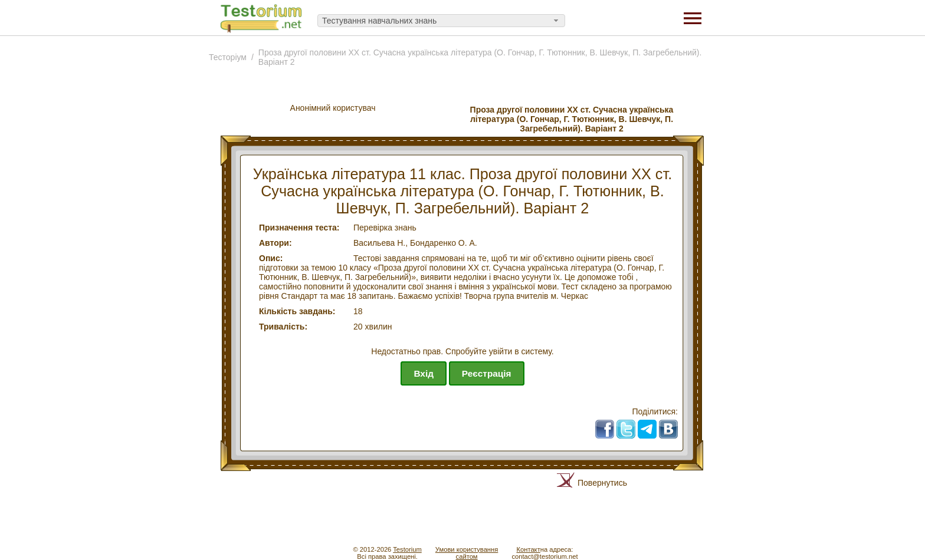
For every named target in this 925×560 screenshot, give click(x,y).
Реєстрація (487, 373)
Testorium (407, 549)
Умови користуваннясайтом (467, 553)
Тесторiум (228, 57)
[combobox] (441, 21)
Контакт (528, 549)
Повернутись (602, 483)
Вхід (424, 373)
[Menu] (693, 18)
